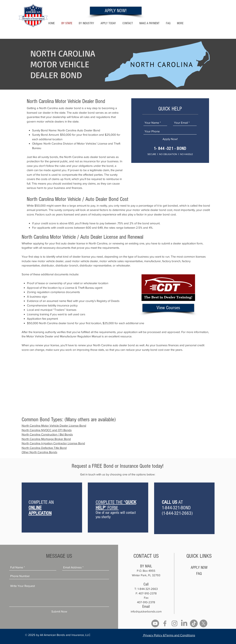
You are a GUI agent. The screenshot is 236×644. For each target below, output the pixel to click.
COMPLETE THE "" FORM (116, 505)
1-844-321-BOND (176, 508)
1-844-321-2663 (177, 513)
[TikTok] (194, 623)
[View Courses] (168, 308)
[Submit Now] (59, 611)
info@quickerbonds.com (146, 611)
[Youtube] (155, 623)
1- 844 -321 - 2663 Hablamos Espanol (201, 4)
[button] (87, 23)
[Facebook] (165, 623)
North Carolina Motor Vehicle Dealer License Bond (54, 425)
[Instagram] (174, 623)
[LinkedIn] (184, 623)
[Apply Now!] (170, 139)
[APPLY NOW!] (116, 11)
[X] (203, 623)
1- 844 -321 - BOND (170, 149)
